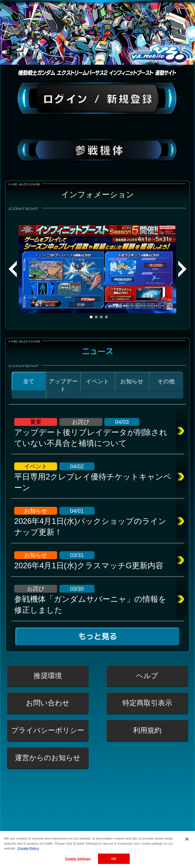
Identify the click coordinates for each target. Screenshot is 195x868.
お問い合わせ (48, 703)
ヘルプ (147, 676)
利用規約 (147, 730)
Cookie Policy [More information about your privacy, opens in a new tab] (28, 853)
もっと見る (97, 637)
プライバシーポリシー (48, 730)
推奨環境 (48, 676)
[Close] (187, 844)
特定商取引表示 (147, 703)
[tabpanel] (98, 269)
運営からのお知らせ (48, 758)
